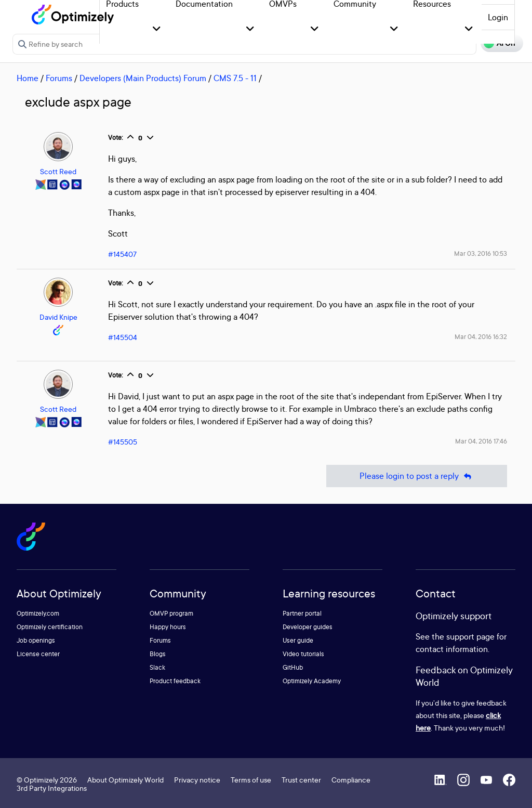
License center (38, 654)
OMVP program (171, 613)
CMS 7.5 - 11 (235, 78)
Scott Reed (58, 171)
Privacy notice (197, 780)
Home (28, 78)
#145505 (123, 442)
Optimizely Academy (312, 681)
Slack (157, 667)
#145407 (122, 254)
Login (498, 17)
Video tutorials (303, 654)
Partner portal (302, 613)
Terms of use (251, 780)
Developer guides (308, 627)
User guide (298, 640)
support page (470, 636)
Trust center (301, 780)
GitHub (293, 667)
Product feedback (175, 681)
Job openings (36, 640)
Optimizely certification (50, 627)
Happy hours (168, 627)
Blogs (158, 654)
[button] (157, 29)
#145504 (123, 337)
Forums (59, 78)
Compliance (351, 780)
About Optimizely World (125, 780)
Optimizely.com (38, 613)
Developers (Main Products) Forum (143, 78)
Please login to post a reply (417, 476)
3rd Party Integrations (52, 788)
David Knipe (58, 317)
